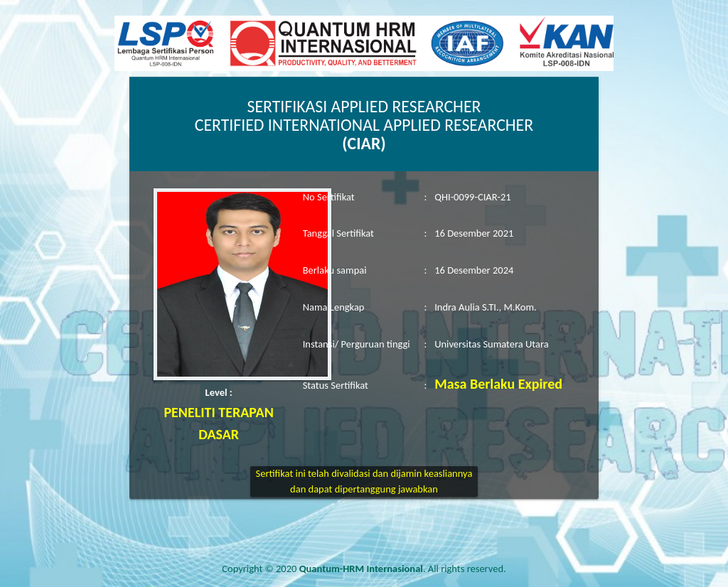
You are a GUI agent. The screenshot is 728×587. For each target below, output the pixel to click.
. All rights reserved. (403, 569)
